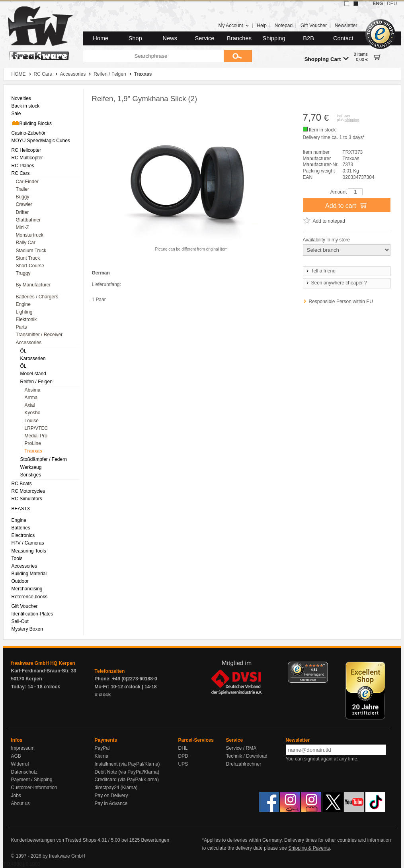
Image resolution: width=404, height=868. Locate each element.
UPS (183, 764)
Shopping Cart (327, 59)
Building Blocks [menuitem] (32, 123)
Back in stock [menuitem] (26, 106)
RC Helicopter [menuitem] (26, 150)
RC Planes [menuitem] (23, 166)
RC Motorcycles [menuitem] (28, 491)
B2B (308, 38)
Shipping (274, 38)
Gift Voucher (314, 25)
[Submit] (238, 56)
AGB (16, 756)
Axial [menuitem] (30, 405)
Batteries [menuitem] (21, 528)
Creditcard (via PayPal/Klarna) (127, 780)
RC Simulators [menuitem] (27, 499)
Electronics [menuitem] (23, 535)
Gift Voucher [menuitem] (25, 606)
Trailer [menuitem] (23, 189)
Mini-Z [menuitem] (22, 227)
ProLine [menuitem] (33, 443)
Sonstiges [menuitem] (31, 475)
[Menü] (323, 666)
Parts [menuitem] (21, 327)
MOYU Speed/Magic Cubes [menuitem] (41, 141)
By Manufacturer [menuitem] (33, 285)
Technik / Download (247, 756)
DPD (183, 756)
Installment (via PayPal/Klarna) (127, 764)
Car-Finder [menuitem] (27, 182)
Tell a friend (320, 271)
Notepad (284, 25)
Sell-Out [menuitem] (20, 621)
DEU (392, 4)
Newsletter (346, 25)
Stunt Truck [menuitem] (28, 258)
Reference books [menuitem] (30, 597)
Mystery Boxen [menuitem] (27, 629)
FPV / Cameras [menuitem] (28, 543)
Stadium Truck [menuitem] (31, 251)
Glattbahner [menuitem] (28, 220)
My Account (233, 25)
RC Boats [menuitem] (22, 484)
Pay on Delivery (111, 796)
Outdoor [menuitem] (20, 581)
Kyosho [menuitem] (33, 413)
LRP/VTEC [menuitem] (36, 428)
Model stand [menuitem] (33, 374)
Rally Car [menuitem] (26, 243)
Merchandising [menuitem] (27, 589)
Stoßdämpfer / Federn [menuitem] (44, 459)
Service (205, 38)
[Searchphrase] (153, 56)
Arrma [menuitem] (31, 398)
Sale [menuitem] (16, 114)
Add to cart (346, 205)
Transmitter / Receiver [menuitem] (39, 335)
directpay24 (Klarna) (116, 788)
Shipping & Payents (309, 848)
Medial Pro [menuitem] (36, 436)
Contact (343, 38)
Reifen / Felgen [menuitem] (36, 382)
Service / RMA (241, 748)
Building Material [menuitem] (29, 574)
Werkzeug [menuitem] (31, 467)
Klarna (102, 756)
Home (101, 38)
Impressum (23, 748)
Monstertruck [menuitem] (30, 235)
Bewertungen (155, 840)
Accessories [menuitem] (29, 343)
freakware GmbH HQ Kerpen (43, 663)
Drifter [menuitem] (22, 212)
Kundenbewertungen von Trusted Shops (54, 840)
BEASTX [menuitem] (21, 509)
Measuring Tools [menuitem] (29, 551)
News (170, 38)
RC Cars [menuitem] (21, 173)
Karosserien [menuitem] (33, 359)
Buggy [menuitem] (23, 197)
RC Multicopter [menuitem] (27, 158)
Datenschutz (24, 772)
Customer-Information (34, 788)
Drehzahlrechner (244, 764)
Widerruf (20, 764)
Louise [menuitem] (32, 421)
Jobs (16, 796)
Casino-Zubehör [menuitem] (29, 133)
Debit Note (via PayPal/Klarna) (127, 772)
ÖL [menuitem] (23, 351)
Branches (239, 38)
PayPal (102, 748)
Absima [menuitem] (33, 390)
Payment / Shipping (32, 780)
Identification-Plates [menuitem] (32, 614)
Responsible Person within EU (341, 302)
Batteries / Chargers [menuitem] (37, 297)
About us (20, 803)
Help (262, 25)
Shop (135, 38)
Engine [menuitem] (23, 304)
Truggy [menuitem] (23, 273)
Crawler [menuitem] (24, 204)
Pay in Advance (111, 803)
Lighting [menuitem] (24, 312)
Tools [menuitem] (17, 558)
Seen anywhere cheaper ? (336, 283)
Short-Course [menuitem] (30, 266)
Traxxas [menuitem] (34, 451)
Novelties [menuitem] (21, 98)
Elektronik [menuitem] (26, 319)
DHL (183, 748)
